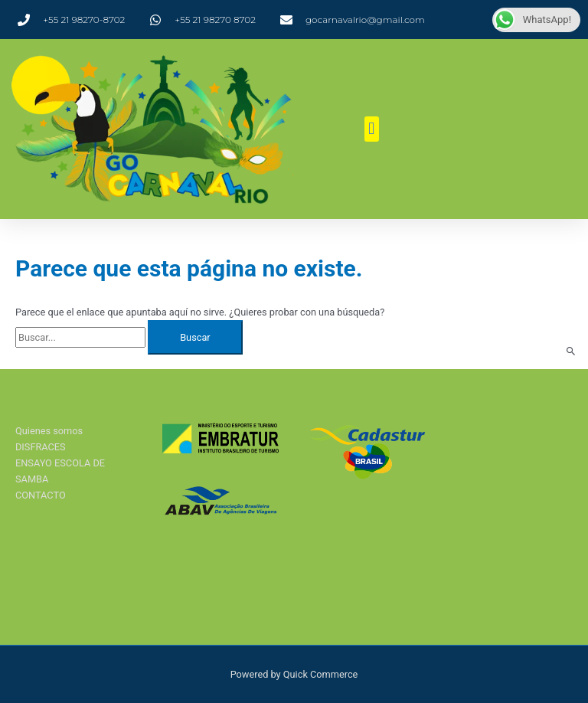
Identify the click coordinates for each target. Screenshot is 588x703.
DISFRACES (41, 447)
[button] (372, 129)
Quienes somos (49, 431)
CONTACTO (41, 495)
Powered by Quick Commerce (294, 674)
